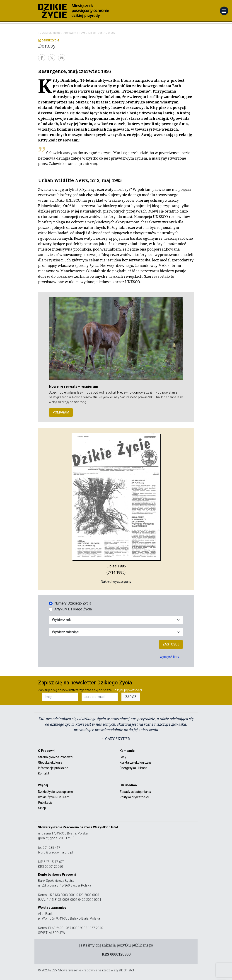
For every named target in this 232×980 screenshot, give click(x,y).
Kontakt (44, 773)
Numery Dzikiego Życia (73, 603)
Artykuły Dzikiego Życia (73, 609)
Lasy (123, 757)
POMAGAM (61, 412)
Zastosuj (171, 644)
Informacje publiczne (53, 768)
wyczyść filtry (170, 657)
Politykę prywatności (127, 690)
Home (57, 33)
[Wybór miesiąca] (116, 632)
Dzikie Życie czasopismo (56, 792)
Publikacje (45, 803)
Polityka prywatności (134, 797)
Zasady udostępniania (135, 792)
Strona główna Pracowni (56, 757)
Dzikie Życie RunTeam (54, 797)
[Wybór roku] (116, 620)
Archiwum (70, 33)
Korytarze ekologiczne (136, 762)
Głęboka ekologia (50, 762)
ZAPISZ (131, 697)
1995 (82, 33)
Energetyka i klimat (133, 768)
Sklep (42, 808)
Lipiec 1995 (95, 33)
